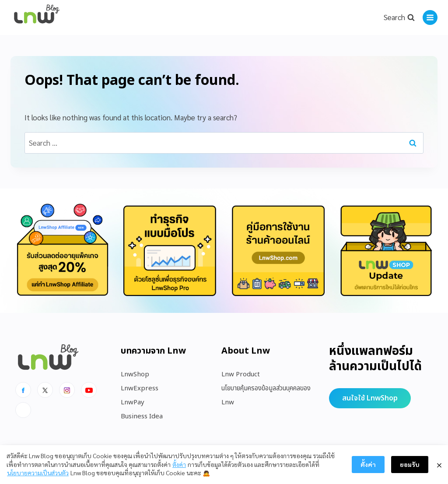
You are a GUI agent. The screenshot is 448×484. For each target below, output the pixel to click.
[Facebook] (23, 390)
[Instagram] (67, 390)
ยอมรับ (410, 464)
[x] (45, 390)
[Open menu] (430, 18)
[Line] (23, 410)
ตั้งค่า (179, 464)
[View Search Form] (399, 18)
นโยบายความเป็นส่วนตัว (38, 473)
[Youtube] (89, 390)
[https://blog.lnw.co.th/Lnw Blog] (37, 18)
